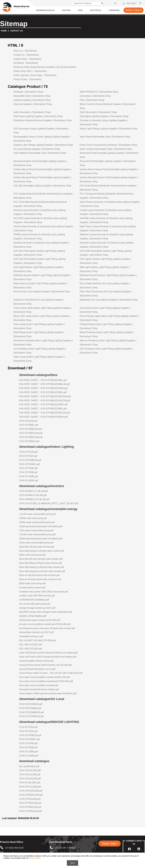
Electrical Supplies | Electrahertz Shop (33, 104)
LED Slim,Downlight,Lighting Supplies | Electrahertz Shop (42, 186)
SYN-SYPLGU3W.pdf (30, 787)
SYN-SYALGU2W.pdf (30, 770)
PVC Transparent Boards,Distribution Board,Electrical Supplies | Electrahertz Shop (106, 196)
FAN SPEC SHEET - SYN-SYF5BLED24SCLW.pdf (45, 413)
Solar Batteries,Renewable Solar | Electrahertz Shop (40, 153)
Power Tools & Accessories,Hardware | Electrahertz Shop (108, 145)
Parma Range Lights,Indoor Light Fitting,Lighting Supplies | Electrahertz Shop (109, 318)
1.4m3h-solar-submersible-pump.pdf (37, 514)
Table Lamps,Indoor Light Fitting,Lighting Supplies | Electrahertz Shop (39, 359)
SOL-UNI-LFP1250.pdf (31, 649)
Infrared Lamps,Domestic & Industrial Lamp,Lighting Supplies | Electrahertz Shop (40, 212)
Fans (80, 10)
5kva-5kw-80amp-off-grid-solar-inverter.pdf (40, 563)
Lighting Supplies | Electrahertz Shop (32, 100)
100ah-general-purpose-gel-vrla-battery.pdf (41, 526)
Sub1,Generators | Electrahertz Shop (32, 112)
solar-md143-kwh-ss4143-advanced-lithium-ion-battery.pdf (48, 653)
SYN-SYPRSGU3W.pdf (31, 795)
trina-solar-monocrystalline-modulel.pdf (39, 685)
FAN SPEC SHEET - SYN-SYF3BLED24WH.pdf (43, 404)
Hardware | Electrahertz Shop (28, 92)
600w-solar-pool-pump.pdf (32, 583)
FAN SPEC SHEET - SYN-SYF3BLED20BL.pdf (43, 380)
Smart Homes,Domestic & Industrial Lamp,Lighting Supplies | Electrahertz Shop (110, 204)
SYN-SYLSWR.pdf (28, 480)
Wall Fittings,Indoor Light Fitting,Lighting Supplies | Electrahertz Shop (39, 334)
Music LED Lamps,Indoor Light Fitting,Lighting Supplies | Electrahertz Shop (42, 318)
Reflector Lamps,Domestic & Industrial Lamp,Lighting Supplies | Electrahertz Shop (106, 237)
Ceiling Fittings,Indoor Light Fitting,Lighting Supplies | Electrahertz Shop (106, 326)
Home (4, 31)
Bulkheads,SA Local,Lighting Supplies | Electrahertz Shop (109, 300)
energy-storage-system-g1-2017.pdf (37, 608)
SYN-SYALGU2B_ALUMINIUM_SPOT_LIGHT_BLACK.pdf (49, 503)
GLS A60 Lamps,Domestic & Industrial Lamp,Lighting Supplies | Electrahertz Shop (40, 220)
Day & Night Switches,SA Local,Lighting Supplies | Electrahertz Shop (105, 286)
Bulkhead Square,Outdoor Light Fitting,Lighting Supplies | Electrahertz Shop (42, 277)
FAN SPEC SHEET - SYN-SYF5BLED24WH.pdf (43, 417)
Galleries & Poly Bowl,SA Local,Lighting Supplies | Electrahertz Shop (39, 302)
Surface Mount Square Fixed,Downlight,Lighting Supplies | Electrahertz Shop (109, 171)
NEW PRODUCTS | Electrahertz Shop (99, 92)
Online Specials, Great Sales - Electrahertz (35, 75)
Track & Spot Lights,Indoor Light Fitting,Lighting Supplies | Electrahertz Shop (43, 310)
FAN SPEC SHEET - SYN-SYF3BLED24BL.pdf (43, 392)
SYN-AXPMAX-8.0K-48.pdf (33, 495)
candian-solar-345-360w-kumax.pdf (37, 596)
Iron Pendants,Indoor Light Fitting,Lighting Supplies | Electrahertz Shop (40, 351)
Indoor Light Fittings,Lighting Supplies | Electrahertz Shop (108, 129)
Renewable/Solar (45, 10)
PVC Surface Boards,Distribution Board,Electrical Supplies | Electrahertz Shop (43, 196)
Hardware (114, 10)
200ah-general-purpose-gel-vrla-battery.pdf (41, 539)
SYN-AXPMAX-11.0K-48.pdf (33, 491)
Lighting (66, 10)
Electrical (96, 10)
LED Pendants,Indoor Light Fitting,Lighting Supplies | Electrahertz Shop (106, 351)
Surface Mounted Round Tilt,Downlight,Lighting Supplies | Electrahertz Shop (42, 179)
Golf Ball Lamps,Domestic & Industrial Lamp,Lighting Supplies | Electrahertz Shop (106, 220)
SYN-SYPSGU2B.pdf (30, 799)
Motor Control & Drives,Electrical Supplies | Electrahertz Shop (108, 106)
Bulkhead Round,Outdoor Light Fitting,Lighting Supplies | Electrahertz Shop (108, 277)
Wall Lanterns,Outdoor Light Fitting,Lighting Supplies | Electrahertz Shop (40, 286)
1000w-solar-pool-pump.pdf (33, 518)
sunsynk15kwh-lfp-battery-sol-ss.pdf (37, 669)
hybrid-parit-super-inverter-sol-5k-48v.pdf (40, 620)
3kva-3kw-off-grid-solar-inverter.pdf (37, 547)
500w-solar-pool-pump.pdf (32, 555)
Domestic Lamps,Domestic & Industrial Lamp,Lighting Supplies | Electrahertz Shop (106, 245)
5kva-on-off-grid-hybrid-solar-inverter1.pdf (40, 579)
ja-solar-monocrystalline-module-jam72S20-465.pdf (45, 624)
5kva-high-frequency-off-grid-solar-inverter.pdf (42, 571)
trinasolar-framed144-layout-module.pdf (39, 689)
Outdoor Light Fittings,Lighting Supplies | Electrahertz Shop (43, 145)
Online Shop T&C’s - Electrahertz (30, 71)
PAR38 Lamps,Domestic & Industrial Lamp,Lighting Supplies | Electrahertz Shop (39, 237)
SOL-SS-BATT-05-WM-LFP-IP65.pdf (37, 640)
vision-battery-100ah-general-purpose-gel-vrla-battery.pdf (48, 693)
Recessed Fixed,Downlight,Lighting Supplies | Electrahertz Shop (109, 155)
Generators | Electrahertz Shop (95, 96)
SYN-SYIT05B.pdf (28, 472)
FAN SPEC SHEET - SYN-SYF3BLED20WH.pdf (43, 388)
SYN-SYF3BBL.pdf (29, 425)
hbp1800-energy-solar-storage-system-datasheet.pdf (46, 612)
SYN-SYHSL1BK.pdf (30, 783)
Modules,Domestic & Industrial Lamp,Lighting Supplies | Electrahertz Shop (41, 245)
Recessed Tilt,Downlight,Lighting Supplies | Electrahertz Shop (108, 163)
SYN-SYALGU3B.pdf (30, 775)
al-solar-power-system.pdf (32, 588)
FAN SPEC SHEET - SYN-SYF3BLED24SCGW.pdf (45, 396)
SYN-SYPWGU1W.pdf (30, 811)
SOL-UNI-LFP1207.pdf (31, 645)
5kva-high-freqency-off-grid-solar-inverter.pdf (41, 567)
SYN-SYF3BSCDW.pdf (31, 433)
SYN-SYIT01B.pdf (28, 452)
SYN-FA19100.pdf (28, 421)
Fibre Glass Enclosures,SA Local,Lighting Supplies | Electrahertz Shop (106, 294)
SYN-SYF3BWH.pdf (29, 441)
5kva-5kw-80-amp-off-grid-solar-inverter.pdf (41, 559)
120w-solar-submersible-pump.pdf (36, 530)
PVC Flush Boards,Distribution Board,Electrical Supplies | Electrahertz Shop (108, 188)
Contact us (16, 31)
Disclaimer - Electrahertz (26, 63)
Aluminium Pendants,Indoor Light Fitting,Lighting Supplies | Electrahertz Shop (43, 343)
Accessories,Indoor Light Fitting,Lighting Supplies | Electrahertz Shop (105, 310)
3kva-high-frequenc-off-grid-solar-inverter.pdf (41, 551)
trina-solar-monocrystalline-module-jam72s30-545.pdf (46, 681)
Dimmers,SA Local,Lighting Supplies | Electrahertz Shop (42, 292)
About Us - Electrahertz (25, 51)
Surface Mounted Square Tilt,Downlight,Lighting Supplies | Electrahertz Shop (109, 179)
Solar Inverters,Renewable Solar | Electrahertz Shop (106, 149)
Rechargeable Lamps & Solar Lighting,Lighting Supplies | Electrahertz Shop (42, 139)
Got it (72, 863)
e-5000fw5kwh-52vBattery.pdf (34, 600)
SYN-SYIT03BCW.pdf (30, 460)
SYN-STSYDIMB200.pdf (31, 712)
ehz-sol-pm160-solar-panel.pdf (34, 604)
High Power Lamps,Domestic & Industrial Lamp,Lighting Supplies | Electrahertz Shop (108, 228)
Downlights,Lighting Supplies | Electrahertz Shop (104, 116)
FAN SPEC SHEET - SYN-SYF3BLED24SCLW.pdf (45, 401)
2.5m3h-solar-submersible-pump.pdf (37, 534)
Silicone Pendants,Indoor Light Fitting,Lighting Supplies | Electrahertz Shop (108, 343)
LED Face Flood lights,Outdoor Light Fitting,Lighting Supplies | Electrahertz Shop (39, 261)
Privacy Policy (35, 858)
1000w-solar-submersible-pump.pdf (37, 522)
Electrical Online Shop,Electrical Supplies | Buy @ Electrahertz (45, 67)
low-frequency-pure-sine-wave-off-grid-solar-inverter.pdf (47, 628)
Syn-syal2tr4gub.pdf (29, 766)
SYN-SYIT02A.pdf (28, 456)
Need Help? (110, 844)
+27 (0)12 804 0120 (12, 848)
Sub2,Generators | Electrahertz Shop (98, 112)
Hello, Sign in (131, 3)
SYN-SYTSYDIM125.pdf (31, 716)
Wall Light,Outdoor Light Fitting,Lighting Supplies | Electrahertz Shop (105, 269)
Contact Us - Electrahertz (26, 55)
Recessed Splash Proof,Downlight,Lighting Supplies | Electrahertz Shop (40, 163)
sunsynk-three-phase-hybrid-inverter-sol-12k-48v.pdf (45, 665)
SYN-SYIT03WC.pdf (29, 464)
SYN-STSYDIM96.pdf (30, 708)
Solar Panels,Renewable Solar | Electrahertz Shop (105, 137)
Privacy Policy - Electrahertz (28, 79)
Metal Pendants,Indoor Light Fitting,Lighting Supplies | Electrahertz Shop (107, 334)
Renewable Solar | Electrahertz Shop (32, 96)
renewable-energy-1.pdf (31, 636)
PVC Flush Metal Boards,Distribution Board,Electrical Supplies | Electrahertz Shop (40, 204)
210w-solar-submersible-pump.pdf (36, 543)
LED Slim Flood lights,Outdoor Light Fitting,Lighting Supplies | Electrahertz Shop (39, 253)
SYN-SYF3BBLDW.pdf (31, 429)
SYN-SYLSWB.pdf (28, 476)
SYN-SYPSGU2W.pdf (30, 803)
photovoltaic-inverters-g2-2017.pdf (36, 632)
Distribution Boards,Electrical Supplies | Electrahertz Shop (43, 120)
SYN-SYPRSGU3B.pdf (31, 791)
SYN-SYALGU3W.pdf (30, 779)
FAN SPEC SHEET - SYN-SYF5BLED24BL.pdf (43, 409)
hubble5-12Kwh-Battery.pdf (33, 616)
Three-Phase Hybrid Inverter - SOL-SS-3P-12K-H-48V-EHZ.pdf (51, 673)
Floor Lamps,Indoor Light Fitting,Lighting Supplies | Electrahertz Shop (39, 326)
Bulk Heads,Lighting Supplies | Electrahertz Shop (38, 116)
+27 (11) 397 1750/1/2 (62, 848)
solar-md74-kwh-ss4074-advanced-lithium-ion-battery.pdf (48, 657)
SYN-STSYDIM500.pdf (31, 704)
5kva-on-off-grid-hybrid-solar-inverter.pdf (39, 575)
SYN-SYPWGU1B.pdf (30, 807)
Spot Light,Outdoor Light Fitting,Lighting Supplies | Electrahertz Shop (39, 269)
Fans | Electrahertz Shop (92, 100)
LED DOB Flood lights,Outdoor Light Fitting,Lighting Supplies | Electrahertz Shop (105, 253)
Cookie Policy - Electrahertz (27, 59)
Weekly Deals (134, 10)
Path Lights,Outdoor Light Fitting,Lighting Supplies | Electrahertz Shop (105, 261)
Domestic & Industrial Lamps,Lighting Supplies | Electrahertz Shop (104, 122)
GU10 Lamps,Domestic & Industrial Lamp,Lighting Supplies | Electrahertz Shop (43, 228)
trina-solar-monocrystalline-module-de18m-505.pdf (44, 677)
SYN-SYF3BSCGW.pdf (31, 437)
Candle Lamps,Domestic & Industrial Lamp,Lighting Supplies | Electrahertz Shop (105, 212)
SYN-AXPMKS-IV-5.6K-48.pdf (34, 499)
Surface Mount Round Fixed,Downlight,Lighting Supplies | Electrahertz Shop (42, 171)
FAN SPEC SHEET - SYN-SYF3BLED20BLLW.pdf (44, 384)
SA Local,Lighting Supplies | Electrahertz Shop (37, 149)
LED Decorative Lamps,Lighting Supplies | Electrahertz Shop (41, 131)
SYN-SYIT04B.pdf (28, 468)
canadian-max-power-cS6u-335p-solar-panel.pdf (43, 592)
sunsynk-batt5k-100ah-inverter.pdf (36, 661)
